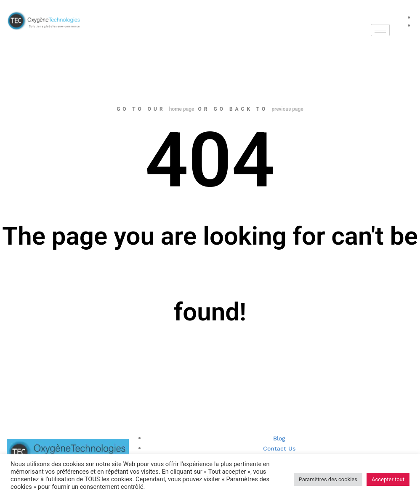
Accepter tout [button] (388, 479)
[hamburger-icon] (380, 30)
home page (182, 109)
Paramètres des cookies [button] (328, 479)
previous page (287, 109)
